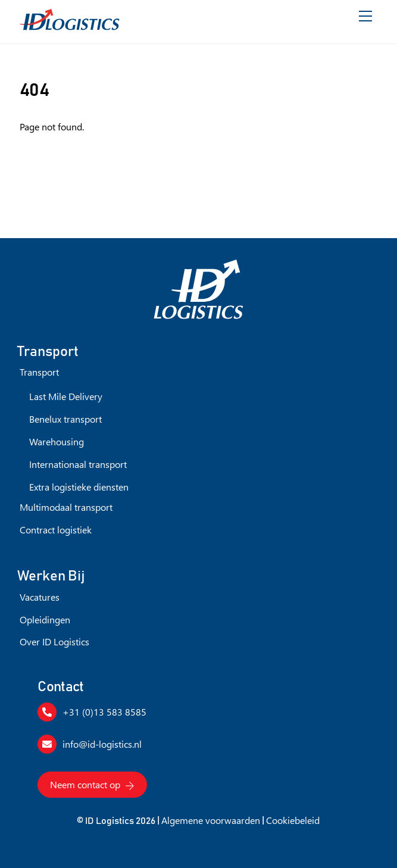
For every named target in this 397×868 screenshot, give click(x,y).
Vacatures (40, 597)
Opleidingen (45, 619)
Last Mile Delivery (66, 396)
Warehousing (57, 441)
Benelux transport (65, 419)
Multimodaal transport (66, 507)
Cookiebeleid (293, 820)
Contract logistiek (56, 530)
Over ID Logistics (54, 641)
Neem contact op (92, 785)
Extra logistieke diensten (79, 487)
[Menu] (365, 16)
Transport (39, 372)
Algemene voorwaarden (211, 820)
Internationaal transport (78, 464)
